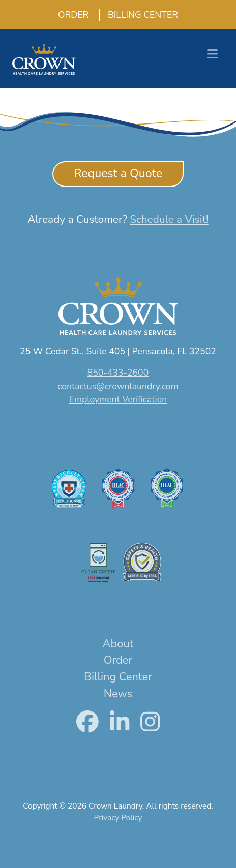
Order (69, 15)
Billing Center (139, 15)
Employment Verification (118, 399)
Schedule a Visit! (169, 219)
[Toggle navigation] (212, 54)
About (118, 644)
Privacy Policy (118, 817)
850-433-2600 (118, 373)
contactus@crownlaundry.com (118, 386)
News (118, 694)
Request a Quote (118, 174)
